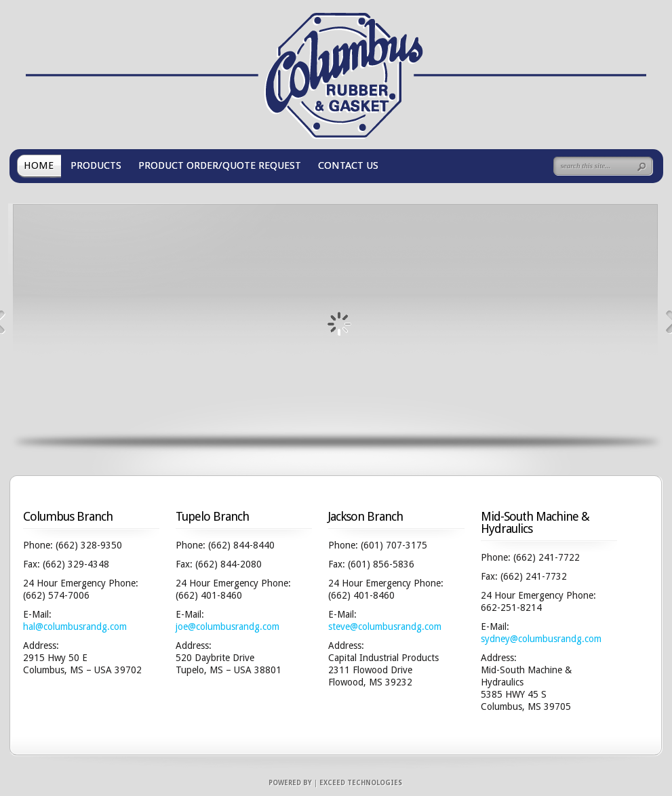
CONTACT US (348, 165)
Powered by (290, 783)
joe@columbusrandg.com (228, 626)
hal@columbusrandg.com (75, 626)
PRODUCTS (96, 165)
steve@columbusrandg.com (385, 626)
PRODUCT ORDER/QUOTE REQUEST (220, 165)
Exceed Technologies (361, 783)
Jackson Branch (365, 516)
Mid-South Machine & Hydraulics (535, 522)
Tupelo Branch (212, 516)
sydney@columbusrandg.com (541, 639)
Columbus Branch (68, 516)
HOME (39, 165)
